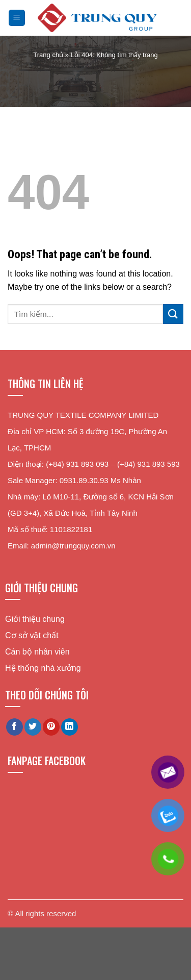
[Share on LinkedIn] (70, 727)
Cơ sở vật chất (32, 635)
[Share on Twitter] (33, 727)
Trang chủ (48, 55)
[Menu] (17, 18)
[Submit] (173, 314)
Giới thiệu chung (35, 619)
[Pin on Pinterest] (51, 727)
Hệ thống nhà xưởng (43, 668)
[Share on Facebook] (15, 727)
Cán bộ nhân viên (37, 652)
